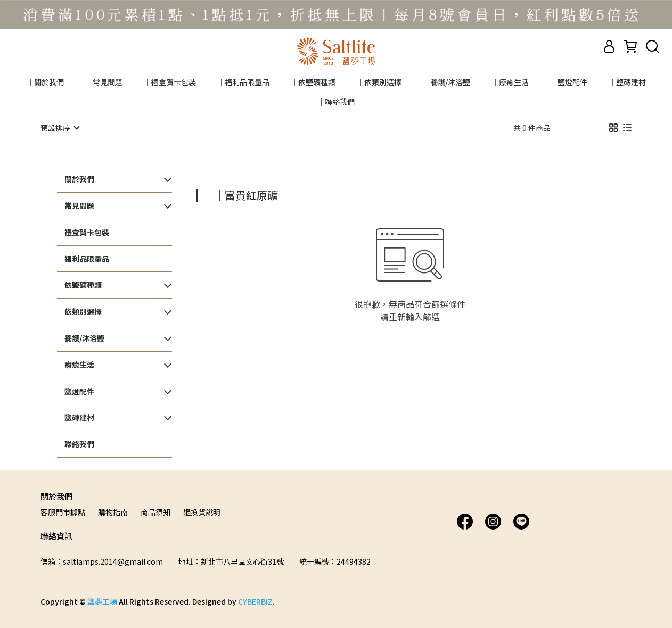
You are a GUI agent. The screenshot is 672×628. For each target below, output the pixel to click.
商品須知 (155, 511)
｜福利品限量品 (243, 82)
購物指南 (113, 511)
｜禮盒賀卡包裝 (170, 82)
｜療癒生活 (510, 82)
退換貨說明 (202, 511)
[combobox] (216, 194)
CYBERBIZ (255, 601)
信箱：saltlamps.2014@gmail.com (102, 561)
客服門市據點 (63, 511)
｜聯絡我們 (336, 102)
